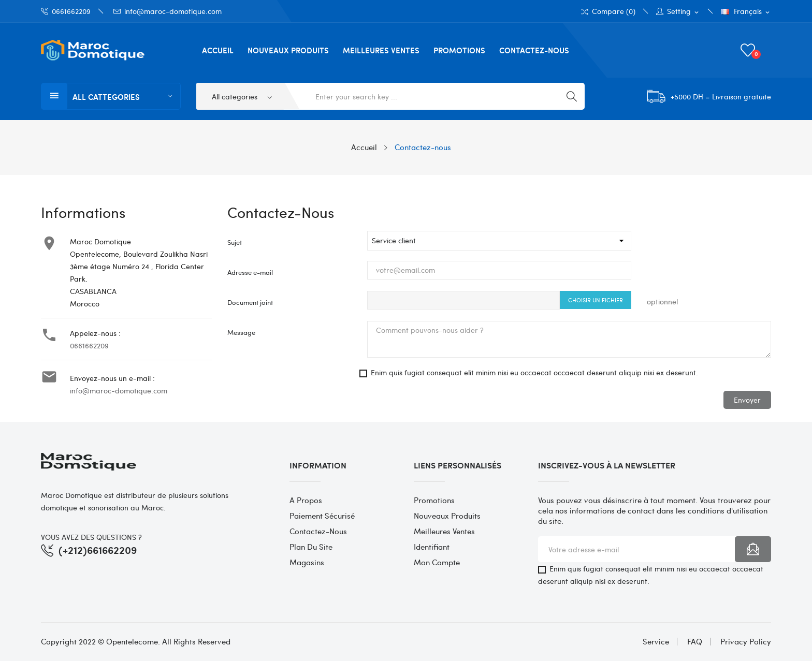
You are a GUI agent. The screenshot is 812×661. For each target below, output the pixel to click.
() (749, 50)
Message (241, 332)
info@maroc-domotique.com (168, 11)
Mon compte (437, 562)
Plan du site (311, 547)
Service (656, 642)
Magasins (307, 562)
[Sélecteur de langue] (746, 12)
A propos (306, 500)
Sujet (235, 242)
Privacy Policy (746, 642)
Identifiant (432, 547)
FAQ (695, 642)
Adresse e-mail (250, 272)
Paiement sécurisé (322, 516)
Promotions (434, 500)
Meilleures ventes (444, 531)
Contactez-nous (318, 531)
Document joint (250, 302)
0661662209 (66, 11)
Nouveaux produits (447, 516)
